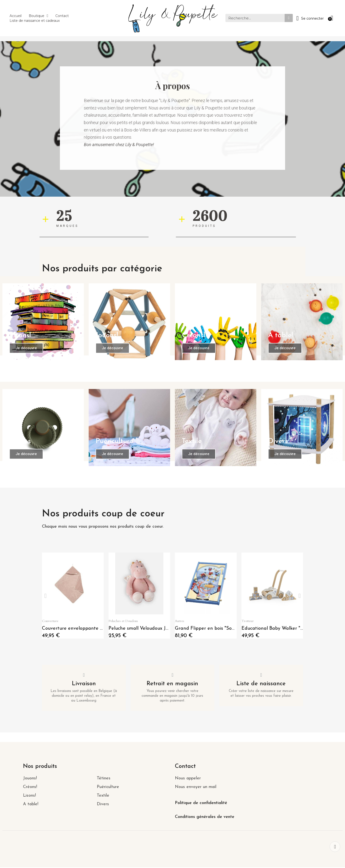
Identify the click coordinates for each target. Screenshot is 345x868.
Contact (62, 16)
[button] (28, 347)
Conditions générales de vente (205, 818)
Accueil (16, 16)
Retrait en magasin (172, 684)
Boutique (38, 16)
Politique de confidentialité (201, 804)
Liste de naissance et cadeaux (35, 21)
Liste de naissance (261, 684)
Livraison (84, 684)
